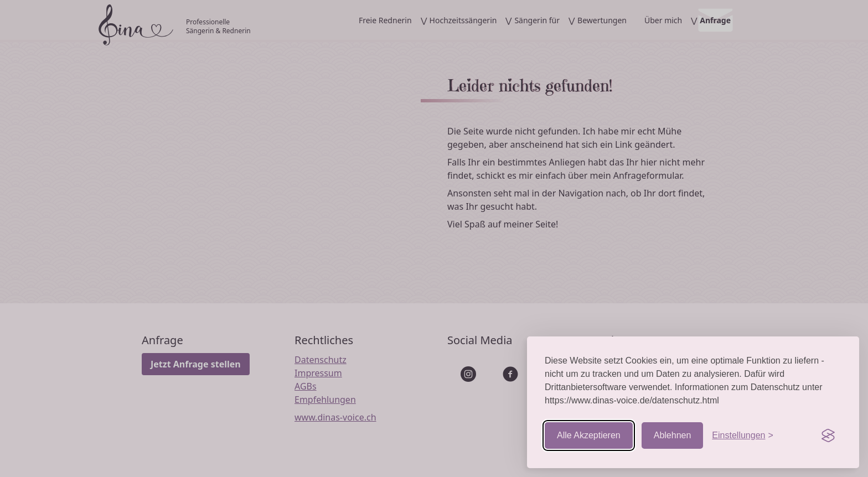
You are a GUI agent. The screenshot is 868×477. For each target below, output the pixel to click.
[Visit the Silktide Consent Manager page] (828, 435)
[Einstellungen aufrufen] (742, 435)
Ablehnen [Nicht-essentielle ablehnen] (673, 435)
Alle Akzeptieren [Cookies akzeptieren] (589, 435)
